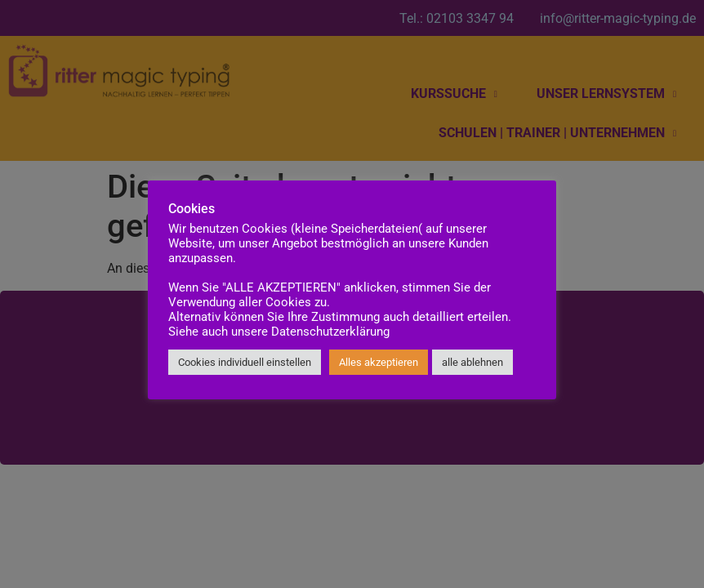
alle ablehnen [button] (472, 362)
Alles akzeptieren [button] (379, 362)
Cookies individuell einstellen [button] (245, 362)
